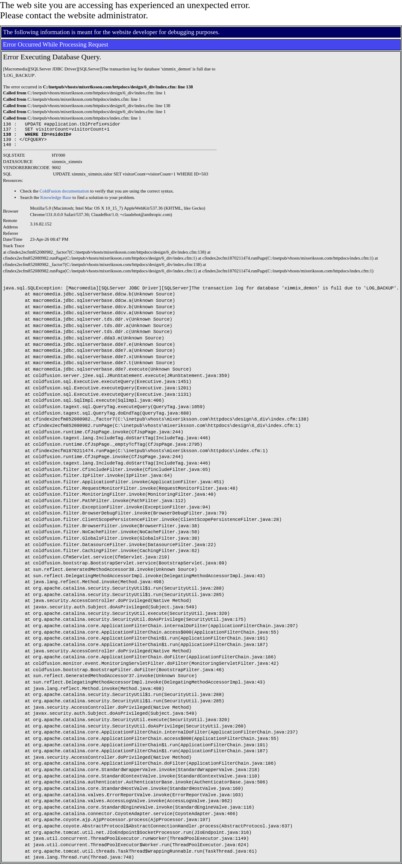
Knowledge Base (56, 202)
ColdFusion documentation (65, 195)
